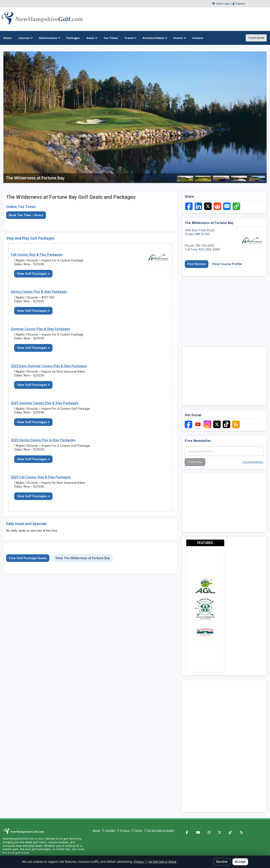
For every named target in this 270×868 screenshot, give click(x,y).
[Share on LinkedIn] (198, 206)
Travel (130, 38)
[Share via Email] (227, 206)
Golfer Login (223, 4)
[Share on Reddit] (217, 206)
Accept (240, 862)
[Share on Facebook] (189, 206)
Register (240, 4)
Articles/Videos (155, 38)
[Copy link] (236, 206)
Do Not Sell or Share (161, 830)
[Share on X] (208, 206)
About (96, 830)
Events (179, 38)
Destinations (49, 38)
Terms (138, 830)
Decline (222, 862)
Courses (25, 38)
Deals (92, 38)
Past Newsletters (253, 462)
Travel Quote (256, 38)
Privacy (125, 830)
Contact (110, 830)
